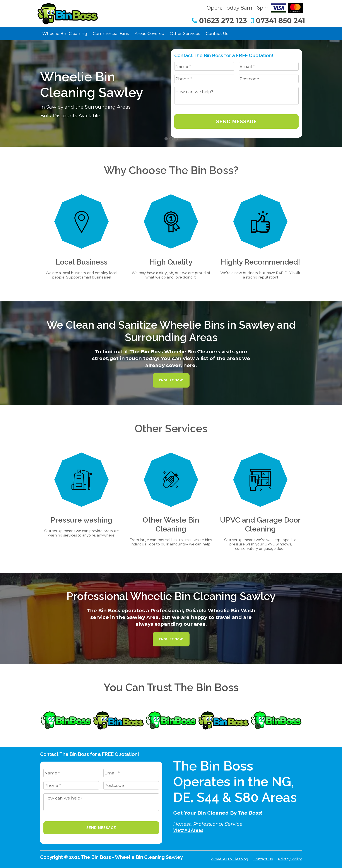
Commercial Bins (111, 33)
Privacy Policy (290, 859)
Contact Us (217, 33)
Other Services (185, 33)
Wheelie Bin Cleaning (65, 33)
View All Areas (188, 830)
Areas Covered (150, 33)
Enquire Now (171, 380)
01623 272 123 (219, 21)
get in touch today (134, 358)
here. (190, 365)
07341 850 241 (278, 21)
